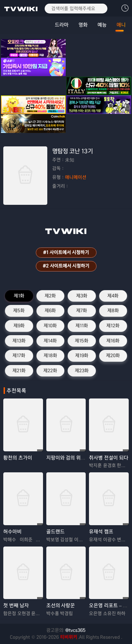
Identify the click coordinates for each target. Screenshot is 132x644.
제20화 (113, 355)
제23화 (82, 371)
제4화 (113, 296)
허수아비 (12, 532)
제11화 (82, 326)
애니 (121, 25)
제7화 (82, 311)
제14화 (50, 341)
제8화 (113, 311)
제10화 (50, 326)
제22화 (50, 371)
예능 (102, 25)
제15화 (82, 341)
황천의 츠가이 (18, 458)
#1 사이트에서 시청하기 (66, 252)
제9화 (19, 326)
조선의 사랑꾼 (61, 605)
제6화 (50, 311)
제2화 (50, 296)
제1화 (19, 296)
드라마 (62, 25)
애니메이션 (76, 177)
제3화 (82, 296)
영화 (83, 25)
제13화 (19, 341)
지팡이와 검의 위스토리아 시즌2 (79, 458)
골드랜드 (55, 532)
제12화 (113, 326)
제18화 (50, 355)
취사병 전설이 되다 (109, 458)
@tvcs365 (76, 630)
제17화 (19, 355)
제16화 (113, 341)
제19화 (82, 355)
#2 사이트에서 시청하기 (66, 266)
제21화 (19, 371)
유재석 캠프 (101, 532)
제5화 (19, 311)
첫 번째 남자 (16, 605)
